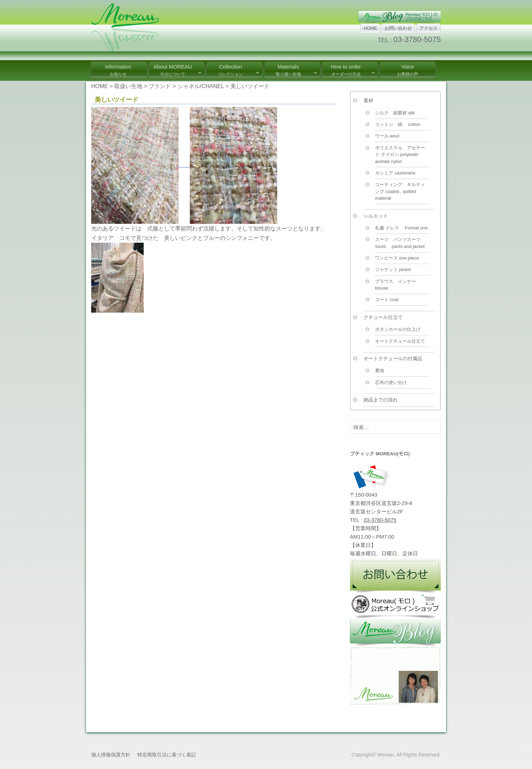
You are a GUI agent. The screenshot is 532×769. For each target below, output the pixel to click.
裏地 (380, 371)
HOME (370, 28)
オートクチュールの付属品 (393, 358)
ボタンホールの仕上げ (398, 329)
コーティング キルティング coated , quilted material (400, 191)
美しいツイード (120, 100)
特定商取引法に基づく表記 (167, 755)
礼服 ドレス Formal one (401, 228)
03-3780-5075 (417, 39)
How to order (346, 70)
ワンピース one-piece (397, 258)
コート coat (387, 300)
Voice (408, 70)
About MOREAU (173, 70)
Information (118, 70)
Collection (230, 70)
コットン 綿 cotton (398, 124)
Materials (288, 70)
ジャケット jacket (393, 269)
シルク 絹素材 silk (395, 113)
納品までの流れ (381, 400)
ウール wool (387, 136)
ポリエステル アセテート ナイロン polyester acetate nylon (400, 155)
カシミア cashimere (395, 173)
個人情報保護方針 (111, 755)
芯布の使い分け (391, 382)
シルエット (376, 216)
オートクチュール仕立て (400, 341)
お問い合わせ (398, 28)
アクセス (429, 28)
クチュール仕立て (383, 317)
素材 (368, 100)
